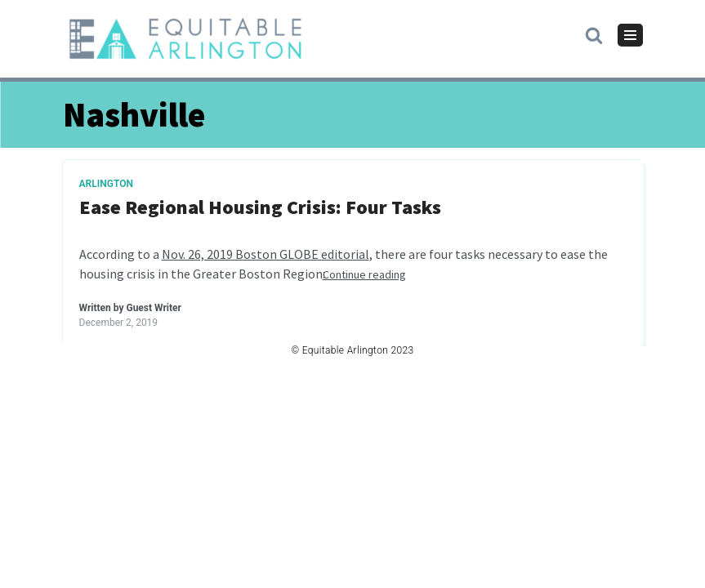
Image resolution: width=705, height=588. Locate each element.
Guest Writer (153, 308)
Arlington (107, 184)
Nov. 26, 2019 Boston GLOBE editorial (265, 254)
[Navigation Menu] (630, 35)
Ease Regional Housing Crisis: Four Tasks (260, 208)
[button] (594, 34)
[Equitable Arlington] (185, 39)
